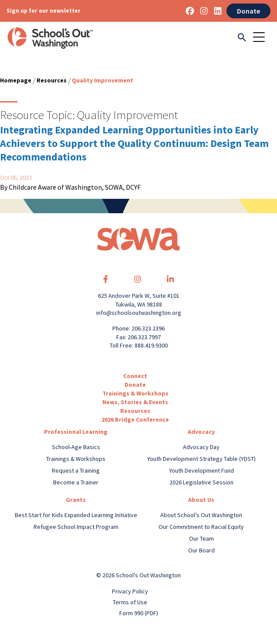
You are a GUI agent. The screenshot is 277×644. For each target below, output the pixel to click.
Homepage (16, 80)
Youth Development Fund (201, 470)
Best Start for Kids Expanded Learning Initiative (76, 515)
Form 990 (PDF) (139, 613)
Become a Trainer (76, 482)
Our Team (201, 538)
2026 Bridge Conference (135, 419)
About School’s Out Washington (201, 515)
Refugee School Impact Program (76, 527)
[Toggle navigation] (262, 38)
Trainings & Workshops (135, 393)
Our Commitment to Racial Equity (201, 527)
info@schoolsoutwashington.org (139, 313)
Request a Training (76, 470)
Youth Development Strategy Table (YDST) (201, 459)
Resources (52, 80)
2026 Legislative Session (201, 482)
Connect (135, 376)
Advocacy (201, 432)
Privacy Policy (130, 591)
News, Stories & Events (135, 402)
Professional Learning (76, 432)
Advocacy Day (201, 447)
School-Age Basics (76, 447)
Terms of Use (130, 602)
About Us (201, 500)
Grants (76, 500)
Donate (248, 11)
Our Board (201, 550)
